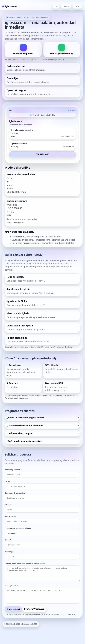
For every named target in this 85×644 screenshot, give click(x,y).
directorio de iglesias (65, 347)
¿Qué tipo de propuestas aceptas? (25, 441)
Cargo (7, 481)
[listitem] (42, 279)
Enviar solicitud (13, 609)
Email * (8, 540)
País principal (10, 516)
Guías (56, 6)
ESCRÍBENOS (42, 154)
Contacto (66, 6)
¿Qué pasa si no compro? (20, 433)
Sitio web (9, 505)
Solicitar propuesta (23, 54)
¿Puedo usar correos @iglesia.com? (25, 418)
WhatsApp (9, 552)
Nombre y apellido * (13, 470)
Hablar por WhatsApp (62, 54)
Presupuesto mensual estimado (18, 528)
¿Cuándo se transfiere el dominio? (25, 425)
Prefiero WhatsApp (34, 609)
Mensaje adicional (12, 586)
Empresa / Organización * (15, 493)
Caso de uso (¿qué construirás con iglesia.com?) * (25, 563)
